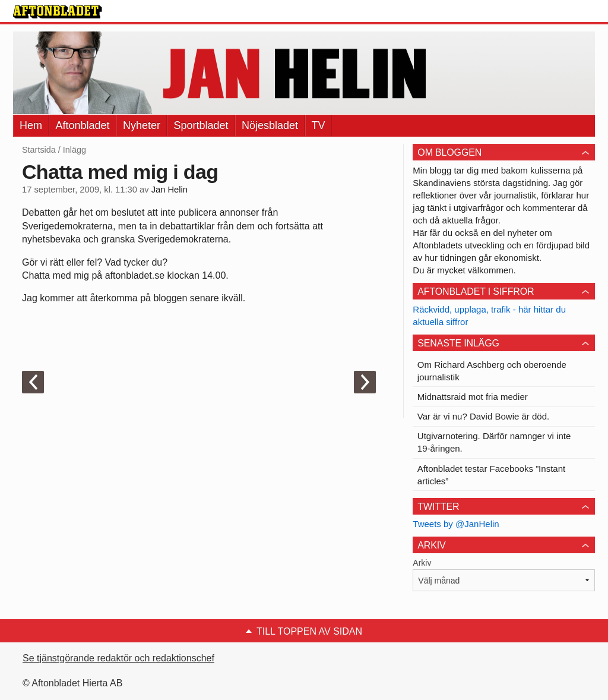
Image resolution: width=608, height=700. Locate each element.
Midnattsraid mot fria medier (473, 397)
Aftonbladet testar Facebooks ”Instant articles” (491, 475)
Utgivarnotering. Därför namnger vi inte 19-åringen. (494, 442)
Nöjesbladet (270, 125)
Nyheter (142, 125)
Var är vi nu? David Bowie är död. (483, 416)
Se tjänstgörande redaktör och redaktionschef (118, 658)
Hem (31, 125)
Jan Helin (170, 190)
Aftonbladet (82, 125)
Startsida (39, 150)
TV (319, 125)
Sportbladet (201, 125)
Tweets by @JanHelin (456, 524)
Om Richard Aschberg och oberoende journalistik (492, 371)
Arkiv (422, 563)
